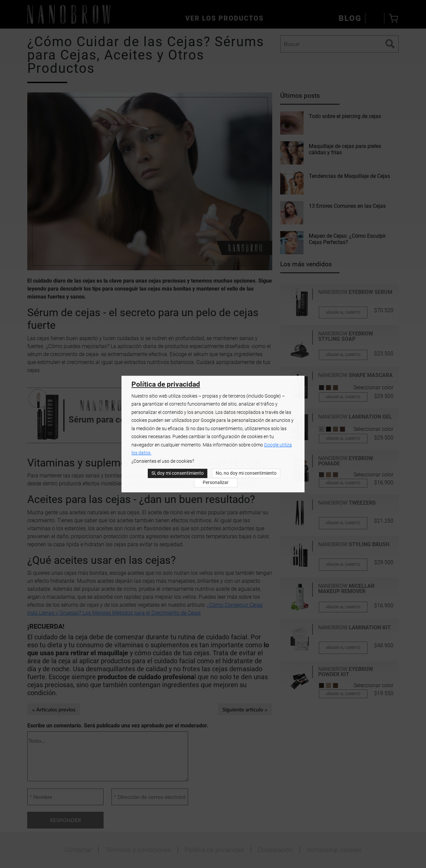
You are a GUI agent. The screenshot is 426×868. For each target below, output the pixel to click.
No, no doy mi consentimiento (246, 473)
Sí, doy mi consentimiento (178, 473)
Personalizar (216, 483)
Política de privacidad (166, 384)
